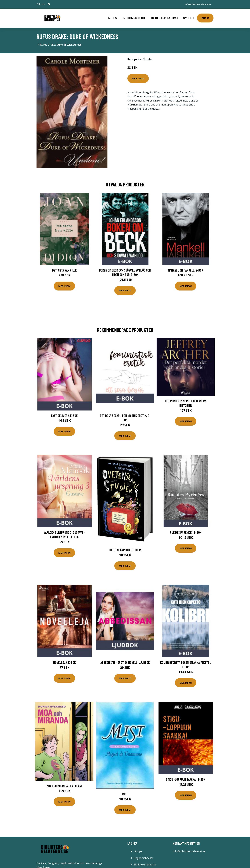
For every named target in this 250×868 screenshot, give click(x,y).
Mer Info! (138, 76)
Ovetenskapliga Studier (125, 548)
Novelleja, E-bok (64, 660)
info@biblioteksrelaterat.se (197, 4)
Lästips (112, 17)
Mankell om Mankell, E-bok (186, 268)
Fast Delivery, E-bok (64, 413)
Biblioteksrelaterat (164, 17)
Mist (125, 792)
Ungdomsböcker (133, 17)
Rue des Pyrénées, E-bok (186, 530)
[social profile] (49, 4)
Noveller (148, 57)
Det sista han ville (64, 268)
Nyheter (189, 17)
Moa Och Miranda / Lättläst (64, 783)
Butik (205, 17)
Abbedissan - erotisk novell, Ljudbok (125, 660)
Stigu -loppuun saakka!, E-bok (186, 777)
